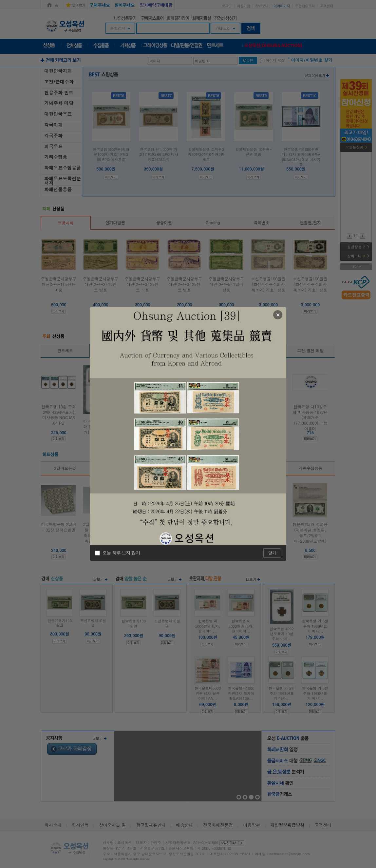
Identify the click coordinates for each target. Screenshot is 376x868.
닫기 (272, 553)
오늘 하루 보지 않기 (118, 553)
